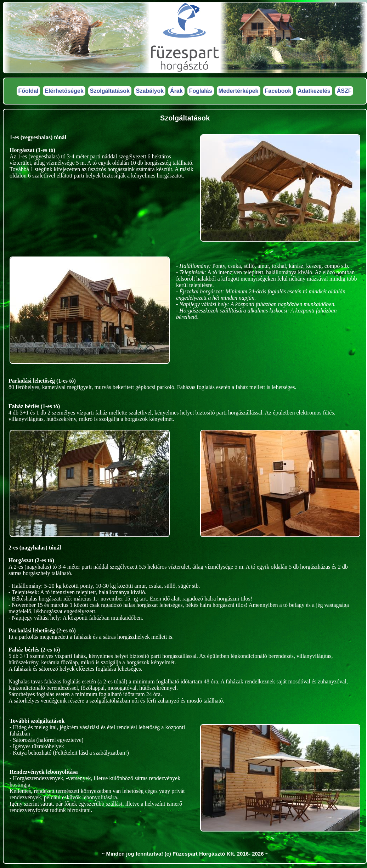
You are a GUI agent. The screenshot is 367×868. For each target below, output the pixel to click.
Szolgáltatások (110, 91)
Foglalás (201, 91)
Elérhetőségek (64, 91)
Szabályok (150, 91)
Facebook (278, 91)
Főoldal (29, 91)
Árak (176, 91)
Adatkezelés (314, 91)
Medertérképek (239, 91)
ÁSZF (344, 91)
